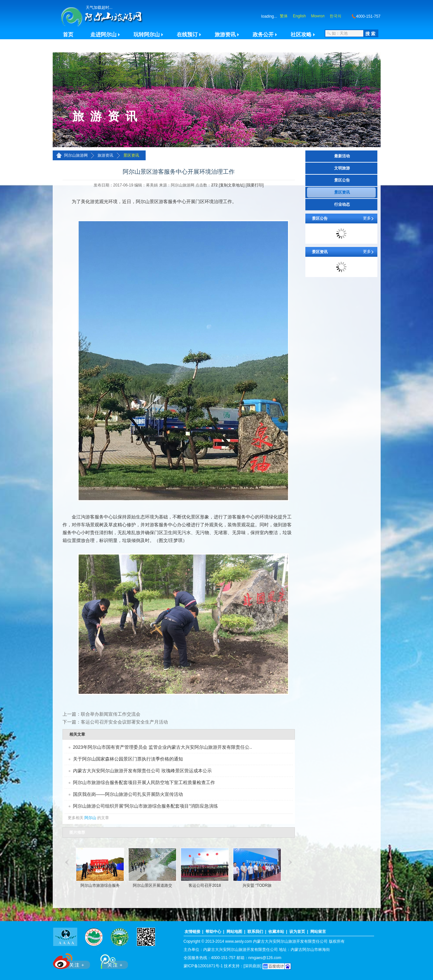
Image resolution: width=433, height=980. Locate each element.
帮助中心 (213, 932)
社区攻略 (301, 35)
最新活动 (342, 156)
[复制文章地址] (232, 185)
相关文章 (77, 734)
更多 (367, 218)
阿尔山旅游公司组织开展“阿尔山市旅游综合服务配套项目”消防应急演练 (145, 806)
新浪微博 (72, 960)
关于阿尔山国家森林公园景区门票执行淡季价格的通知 (128, 759)
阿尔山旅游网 (76, 155)
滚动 (67, 862)
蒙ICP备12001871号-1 (203, 966)
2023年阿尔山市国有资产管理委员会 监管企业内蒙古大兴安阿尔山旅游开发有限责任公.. (162, 747)
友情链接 (192, 932)
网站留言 (318, 932)
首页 (68, 35)
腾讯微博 (111, 960)
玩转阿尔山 (147, 35)
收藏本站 (276, 932)
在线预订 (187, 35)
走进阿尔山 (103, 35)
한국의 (335, 16)
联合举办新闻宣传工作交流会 (111, 714)
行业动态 (342, 204)
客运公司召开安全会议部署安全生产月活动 (124, 722)
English (299, 16)
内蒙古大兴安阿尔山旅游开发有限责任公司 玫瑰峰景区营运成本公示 (142, 771)
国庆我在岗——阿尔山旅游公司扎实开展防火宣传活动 (128, 794)
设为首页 (297, 932)
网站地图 (234, 932)
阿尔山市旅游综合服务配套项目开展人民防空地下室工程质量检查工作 (144, 782)
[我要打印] (255, 185)
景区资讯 (131, 155)
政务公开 (263, 35)
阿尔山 (90, 818)
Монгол (318, 16)
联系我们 (255, 932)
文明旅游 (342, 168)
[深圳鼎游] (253, 966)
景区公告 (342, 180)
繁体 (284, 16)
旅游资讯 (225, 35)
